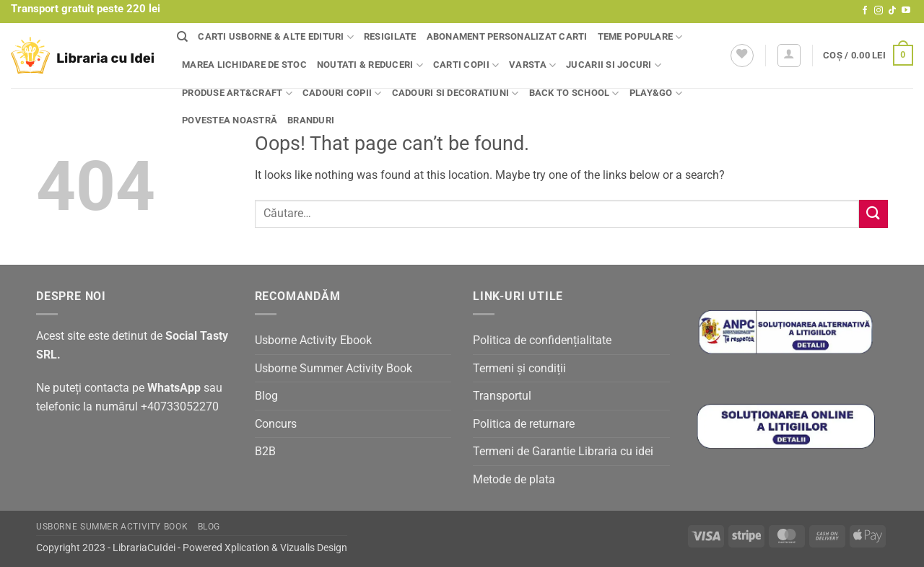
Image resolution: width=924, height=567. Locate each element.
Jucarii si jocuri (614, 65)
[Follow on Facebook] (865, 11)
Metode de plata (514, 479)
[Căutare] (182, 37)
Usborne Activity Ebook (313, 340)
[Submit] (873, 214)
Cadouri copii (342, 93)
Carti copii (466, 65)
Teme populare (640, 37)
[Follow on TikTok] (892, 11)
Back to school (574, 93)
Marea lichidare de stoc (244, 65)
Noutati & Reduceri (370, 65)
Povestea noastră (230, 120)
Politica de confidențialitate (542, 340)
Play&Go (656, 93)
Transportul (502, 396)
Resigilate (390, 36)
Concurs (276, 424)
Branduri (311, 120)
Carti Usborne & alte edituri (276, 37)
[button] (789, 56)
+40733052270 (180, 406)
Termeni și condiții (519, 368)
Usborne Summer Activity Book (334, 368)
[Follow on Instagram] (879, 11)
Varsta (532, 65)
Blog (266, 396)
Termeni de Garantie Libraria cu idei (563, 451)
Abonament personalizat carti (507, 36)
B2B (265, 451)
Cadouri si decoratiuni (456, 93)
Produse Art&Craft (237, 93)
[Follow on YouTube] (906, 11)
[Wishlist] (742, 56)
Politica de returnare (524, 424)
